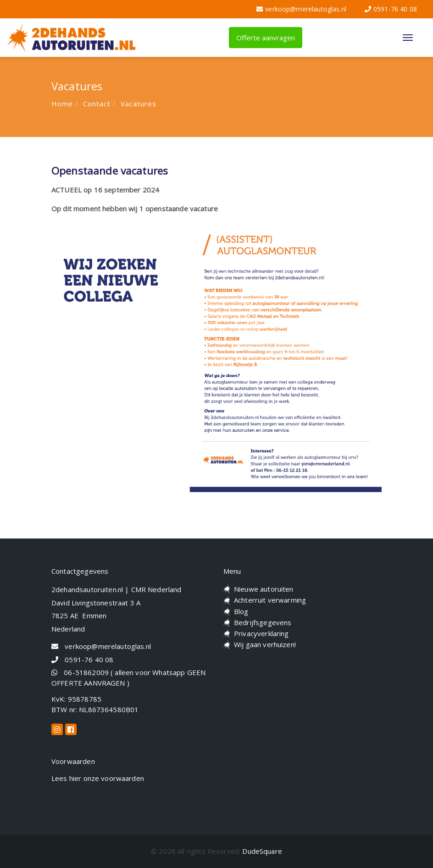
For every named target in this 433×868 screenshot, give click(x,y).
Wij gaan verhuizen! (265, 644)
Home (62, 104)
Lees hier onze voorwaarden (98, 778)
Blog (241, 611)
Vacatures (139, 104)
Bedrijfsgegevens (263, 622)
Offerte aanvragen (266, 38)
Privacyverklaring (261, 633)
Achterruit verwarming (270, 600)
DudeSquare (262, 851)
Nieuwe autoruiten (264, 589)
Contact (97, 104)
